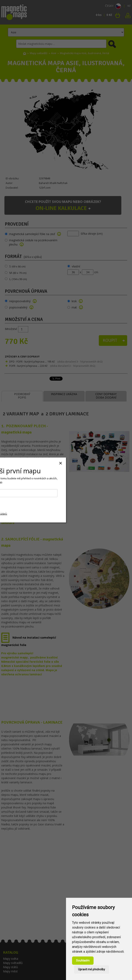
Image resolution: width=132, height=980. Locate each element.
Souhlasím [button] (83, 960)
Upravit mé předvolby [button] (92, 969)
